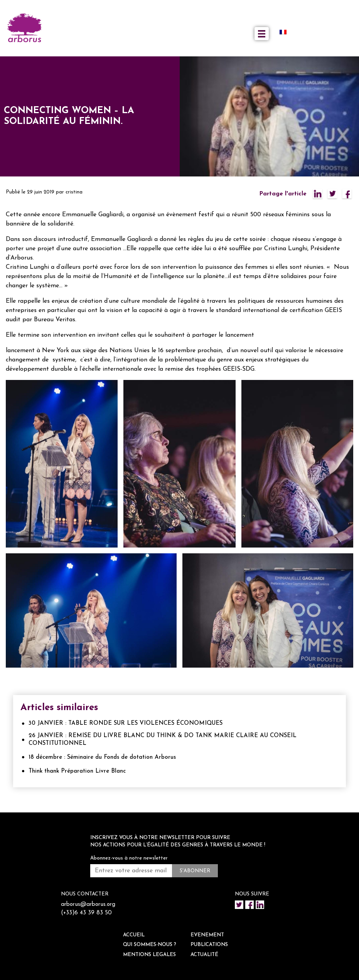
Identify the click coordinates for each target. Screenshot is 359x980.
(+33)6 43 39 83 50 (87, 913)
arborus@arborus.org (88, 905)
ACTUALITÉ (204, 955)
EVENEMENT (207, 935)
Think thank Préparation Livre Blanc (77, 771)
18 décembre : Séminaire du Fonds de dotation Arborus (102, 757)
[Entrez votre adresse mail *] (131, 871)
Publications (209, 945)
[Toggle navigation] (262, 34)
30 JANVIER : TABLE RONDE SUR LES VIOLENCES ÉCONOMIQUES (126, 723)
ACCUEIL (134, 935)
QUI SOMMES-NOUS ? (150, 945)
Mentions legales (149, 955)
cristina (74, 192)
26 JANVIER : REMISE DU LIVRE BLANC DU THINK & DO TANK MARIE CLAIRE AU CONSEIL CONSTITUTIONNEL (163, 740)
